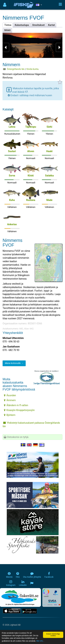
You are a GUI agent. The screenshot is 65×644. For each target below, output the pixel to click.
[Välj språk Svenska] (23, 445)
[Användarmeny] (5, 5)
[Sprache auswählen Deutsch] (36, 445)
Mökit (7, 30)
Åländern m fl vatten (16, 405)
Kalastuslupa (22, 25)
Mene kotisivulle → (14, 363)
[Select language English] (29, 445)
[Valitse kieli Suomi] (42, 445)
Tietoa (8, 25)
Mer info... (40, 641)
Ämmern (10, 400)
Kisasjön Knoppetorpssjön (19, 410)
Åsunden (10, 395)
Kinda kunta (32, 69)
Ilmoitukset (38, 25)
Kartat (51, 25)
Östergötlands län (16, 69)
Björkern (10, 415)
